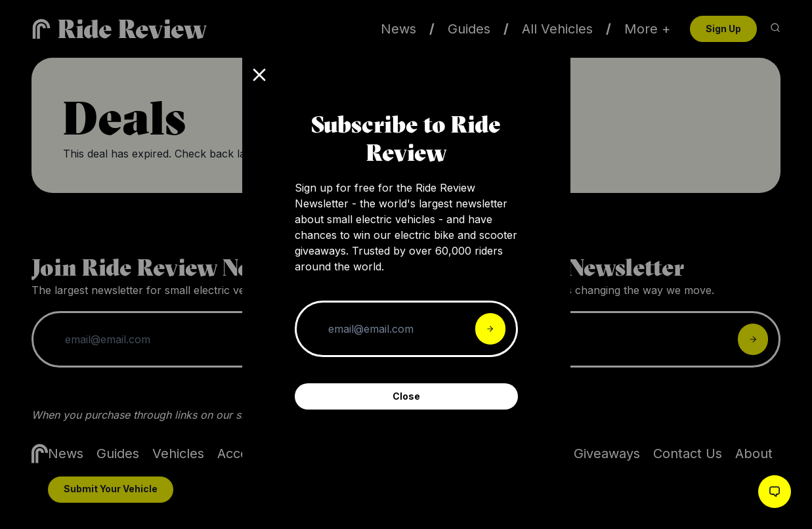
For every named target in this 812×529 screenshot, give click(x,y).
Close (406, 396)
